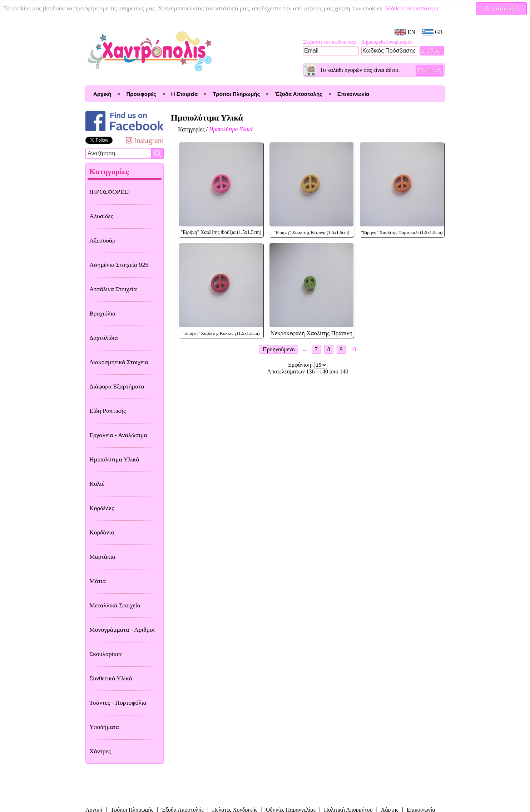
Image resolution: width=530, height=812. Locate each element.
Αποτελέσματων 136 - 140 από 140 (308, 371)
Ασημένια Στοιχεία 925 (119, 265)
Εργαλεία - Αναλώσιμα (118, 435)
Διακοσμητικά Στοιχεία (119, 362)
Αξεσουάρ (102, 240)
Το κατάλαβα (502, 8)
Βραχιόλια (102, 313)
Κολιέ (97, 484)
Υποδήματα (104, 727)
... (305, 349)
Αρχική (102, 94)
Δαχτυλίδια (104, 338)
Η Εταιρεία (184, 94)
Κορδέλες (102, 508)
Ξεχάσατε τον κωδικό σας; (330, 42)
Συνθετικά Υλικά (111, 678)
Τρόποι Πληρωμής (236, 94)
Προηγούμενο (279, 349)
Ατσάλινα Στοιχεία (113, 289)
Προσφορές (141, 94)
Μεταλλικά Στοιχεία (115, 605)
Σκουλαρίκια (105, 654)
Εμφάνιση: (301, 365)
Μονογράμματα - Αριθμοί (122, 630)
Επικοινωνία (353, 94)
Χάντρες (100, 751)
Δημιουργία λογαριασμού (387, 42)
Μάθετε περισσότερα (412, 8)
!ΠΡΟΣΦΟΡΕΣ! (110, 192)
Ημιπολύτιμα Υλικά (114, 459)
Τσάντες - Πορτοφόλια (118, 703)
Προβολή (429, 70)
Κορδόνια (102, 532)
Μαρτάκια (102, 557)
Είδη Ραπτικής (108, 411)
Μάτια (98, 581)
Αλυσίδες (101, 216)
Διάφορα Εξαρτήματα (117, 386)
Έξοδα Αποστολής (298, 94)
